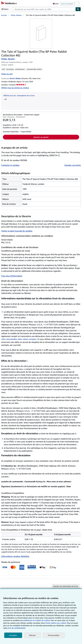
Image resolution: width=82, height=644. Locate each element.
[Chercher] (78, 9)
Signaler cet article (73, 165)
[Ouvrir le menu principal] (5, 9)
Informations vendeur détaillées (15, 556)
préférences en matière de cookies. (37, 620)
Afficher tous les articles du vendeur (15, 88)
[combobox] (44, 9)
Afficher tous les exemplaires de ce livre (19, 95)
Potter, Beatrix (16, 15)
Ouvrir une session (67, 4)
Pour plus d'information (12, 276)
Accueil (4, 15)
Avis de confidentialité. (17, 628)
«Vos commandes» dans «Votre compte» (19, 339)
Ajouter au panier (41, 137)
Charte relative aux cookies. (56, 623)
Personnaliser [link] (54, 635)
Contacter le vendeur (10, 165)
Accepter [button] (13, 635)
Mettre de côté (7, 74)
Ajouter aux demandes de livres (66, 586)
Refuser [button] (32, 635)
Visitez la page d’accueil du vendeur (17, 231)
